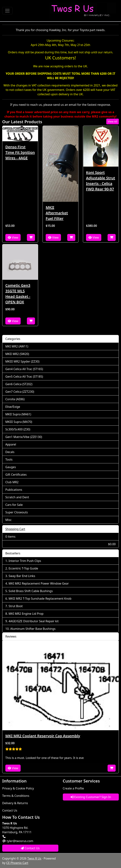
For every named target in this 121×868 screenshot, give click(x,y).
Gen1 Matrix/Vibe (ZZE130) (24, 437)
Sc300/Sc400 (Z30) (18, 429)
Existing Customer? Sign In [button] (91, 797)
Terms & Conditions (16, 796)
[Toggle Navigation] (7, 11)
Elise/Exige (13, 407)
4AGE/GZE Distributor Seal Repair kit (34, 621)
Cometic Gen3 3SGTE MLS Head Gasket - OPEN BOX (18, 294)
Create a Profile (73, 788)
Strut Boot (16, 606)
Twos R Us (34, 858)
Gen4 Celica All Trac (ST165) (24, 369)
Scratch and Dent (17, 497)
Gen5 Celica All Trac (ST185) (24, 377)
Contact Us (10, 810)
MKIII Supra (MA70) (19, 422)
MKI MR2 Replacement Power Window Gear (39, 583)
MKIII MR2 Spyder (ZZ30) (22, 361)
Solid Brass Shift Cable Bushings (31, 591)
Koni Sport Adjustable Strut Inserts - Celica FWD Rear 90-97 (101, 181)
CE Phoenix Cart (17, 863)
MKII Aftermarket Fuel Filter (57, 213)
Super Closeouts (17, 512)
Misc (8, 520)
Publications (14, 490)
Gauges (11, 467)
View (13, 237)
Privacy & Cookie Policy (18, 788)
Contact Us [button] (30, 848)
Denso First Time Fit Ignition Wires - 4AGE (20, 152)
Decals (10, 452)
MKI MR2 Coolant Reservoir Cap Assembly (43, 736)
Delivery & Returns (15, 803)
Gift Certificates (16, 475)
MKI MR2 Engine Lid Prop (26, 614)
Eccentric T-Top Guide (23, 568)
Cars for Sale (14, 505)
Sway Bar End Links (22, 576)
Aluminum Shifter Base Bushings (33, 629)
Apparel (11, 444)
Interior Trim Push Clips (25, 561)
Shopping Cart (15, 529)
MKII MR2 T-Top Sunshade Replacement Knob (40, 599)
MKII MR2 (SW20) (17, 354)
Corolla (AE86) (15, 399)
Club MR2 (12, 482)
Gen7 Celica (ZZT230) (20, 392)
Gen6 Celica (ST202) (19, 384)
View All (113, 121)
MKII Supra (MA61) (18, 414)
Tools (9, 459)
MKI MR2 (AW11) (17, 346)
